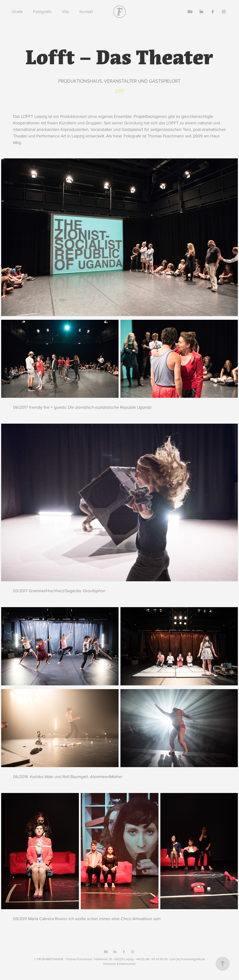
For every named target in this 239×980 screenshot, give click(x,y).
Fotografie (42, 12)
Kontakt (86, 12)
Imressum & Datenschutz (119, 964)
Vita (65, 12)
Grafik (17, 12)
